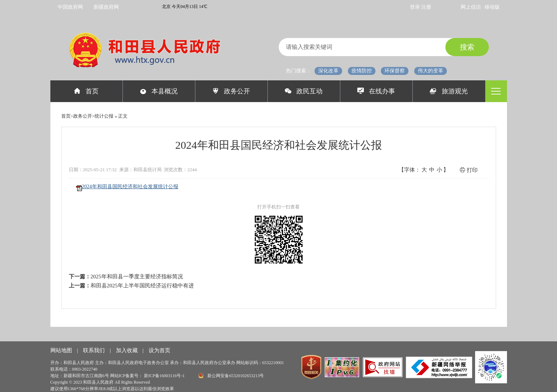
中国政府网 (70, 7)
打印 (469, 170)
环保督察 (395, 71)
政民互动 (304, 91)
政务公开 (231, 91)
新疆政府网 (106, 7)
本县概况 (159, 91)
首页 (86, 91)
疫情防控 (362, 71)
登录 (416, 7)
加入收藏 (128, 350)
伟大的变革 (431, 71)
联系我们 (95, 350)
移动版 (492, 7)
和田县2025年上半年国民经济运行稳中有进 (142, 286)
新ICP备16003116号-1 (165, 376)
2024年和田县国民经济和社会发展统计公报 (130, 187)
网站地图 (62, 350)
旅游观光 (449, 91)
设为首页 (159, 350)
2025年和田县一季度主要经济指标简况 (137, 277)
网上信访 (471, 7)
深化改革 (328, 71)
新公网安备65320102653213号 (231, 376)
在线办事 (376, 91)
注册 (426, 7)
